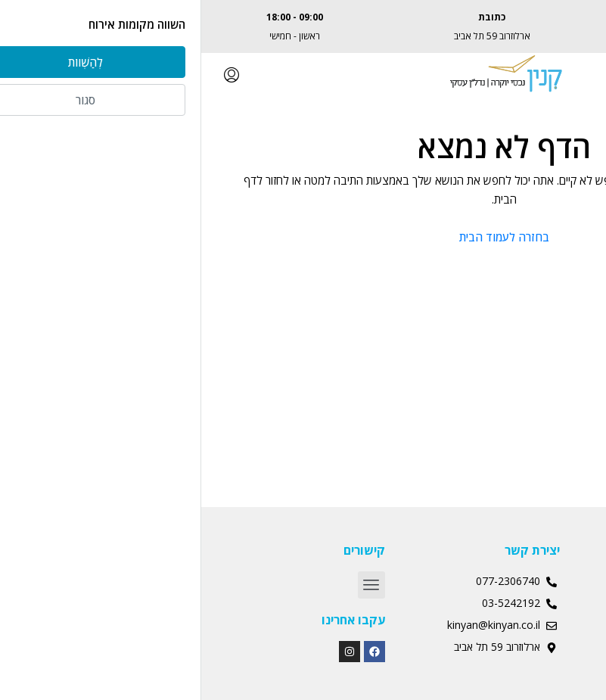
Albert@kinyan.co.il (500, 36)
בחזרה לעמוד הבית (303, 237)
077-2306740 (500, 17)
